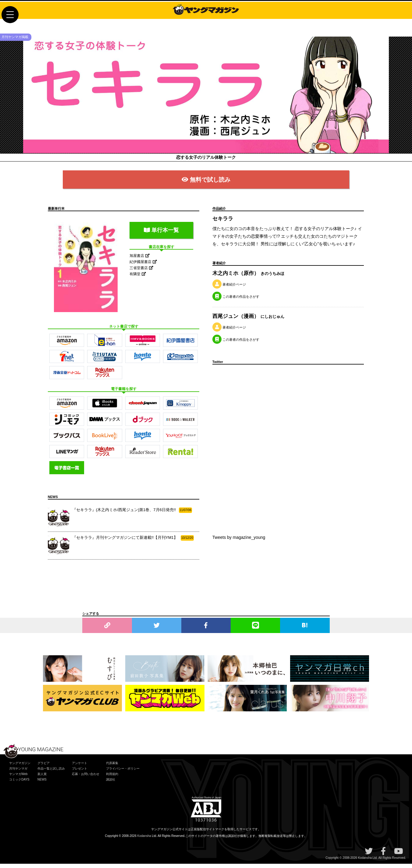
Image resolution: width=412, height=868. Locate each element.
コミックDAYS (19, 783)
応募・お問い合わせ (86, 778)
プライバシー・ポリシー (123, 772)
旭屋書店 (139, 260)
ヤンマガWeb (18, 778)
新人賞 (42, 778)
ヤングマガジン (20, 767)
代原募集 (112, 767)
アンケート (80, 767)
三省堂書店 (141, 272)
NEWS (42, 783)
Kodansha (144, 840)
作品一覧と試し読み (51, 772)
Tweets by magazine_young (239, 541)
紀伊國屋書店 (143, 266)
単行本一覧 (161, 234)
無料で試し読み (206, 183)
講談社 (111, 783)
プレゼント (80, 772)
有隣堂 (138, 278)
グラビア (44, 767)
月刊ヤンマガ (18, 772)
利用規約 (112, 778)
